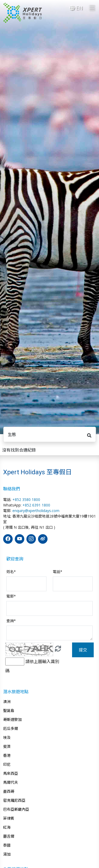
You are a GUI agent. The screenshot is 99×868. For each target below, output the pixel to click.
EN (76, 8)
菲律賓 (9, 818)
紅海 (7, 827)
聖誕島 (9, 711)
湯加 (7, 854)
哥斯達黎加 (12, 720)
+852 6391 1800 (36, 505)
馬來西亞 (11, 773)
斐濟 (7, 747)
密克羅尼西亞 (14, 800)
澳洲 (7, 702)
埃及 (7, 738)
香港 (7, 756)
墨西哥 (9, 791)
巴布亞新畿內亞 (16, 809)
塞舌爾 (9, 836)
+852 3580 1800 (26, 499)
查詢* (11, 621)
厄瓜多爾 (11, 729)
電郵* (11, 596)
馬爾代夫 (11, 782)
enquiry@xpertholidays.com (36, 511)
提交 (83, 650)
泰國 (7, 845)
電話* (58, 572)
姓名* (11, 572)
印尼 (7, 764)
